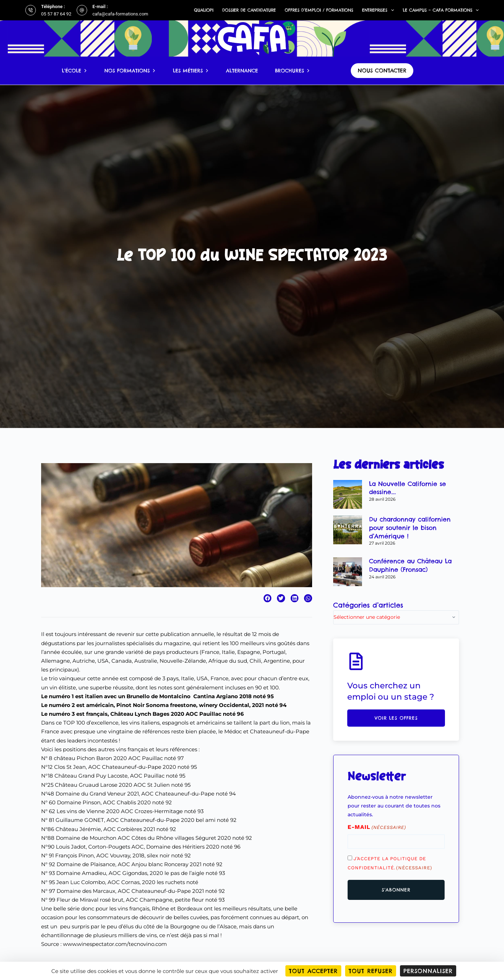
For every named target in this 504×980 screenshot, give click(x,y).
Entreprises (379, 10)
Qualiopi (204, 10)
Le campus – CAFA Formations (441, 10)
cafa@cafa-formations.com (120, 14)
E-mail (377, 827)
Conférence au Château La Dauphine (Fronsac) (410, 565)
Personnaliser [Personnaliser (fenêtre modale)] (428, 971)
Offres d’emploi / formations (319, 10)
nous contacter (382, 70)
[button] (268, 598)
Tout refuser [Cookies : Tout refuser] (371, 971)
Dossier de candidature (249, 10)
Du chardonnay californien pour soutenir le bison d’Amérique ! (410, 528)
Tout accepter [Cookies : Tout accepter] (313, 971)
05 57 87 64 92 (56, 14)
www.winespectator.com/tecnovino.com (115, 944)
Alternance (242, 71)
